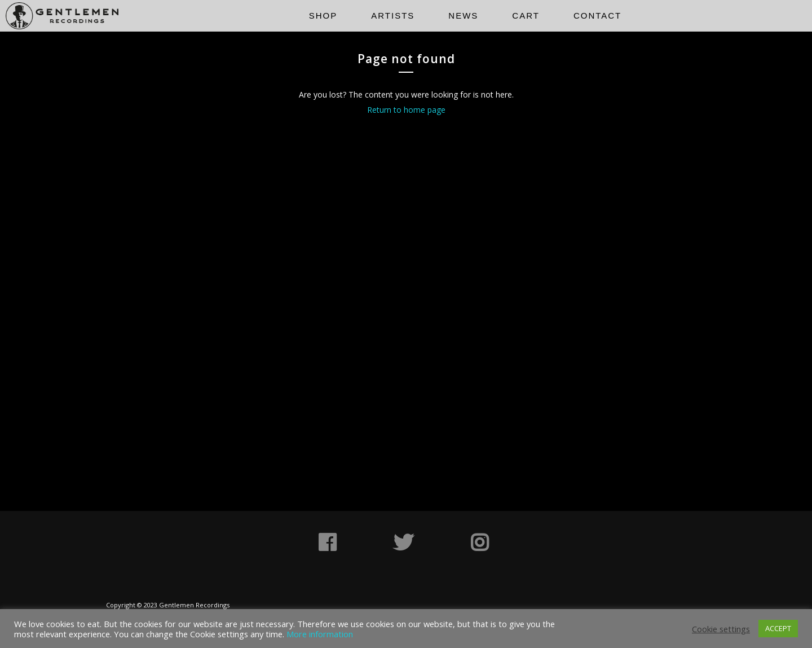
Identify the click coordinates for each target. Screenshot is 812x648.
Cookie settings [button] (721, 629)
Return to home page (406, 110)
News (463, 16)
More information (320, 634)
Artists (393, 16)
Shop (323, 16)
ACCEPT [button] (778, 628)
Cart (526, 16)
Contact (597, 16)
